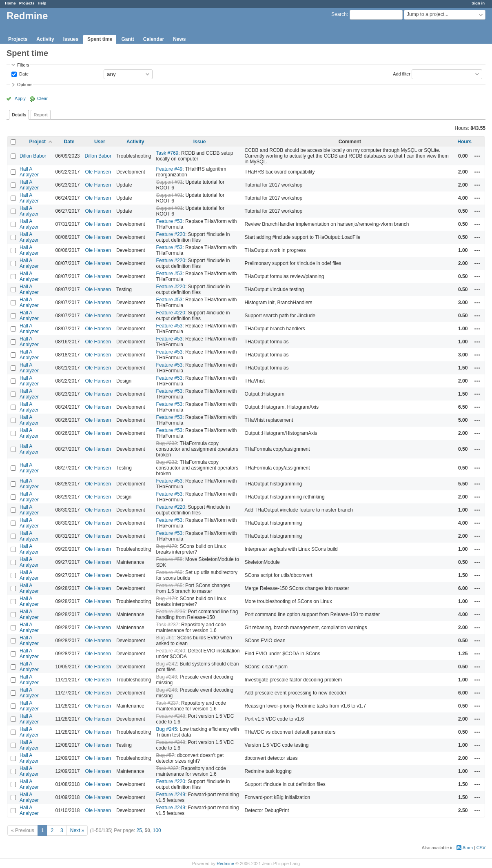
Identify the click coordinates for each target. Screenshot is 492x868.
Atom (468, 848)
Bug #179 (167, 546)
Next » (77, 830)
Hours (464, 142)
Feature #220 (171, 234)
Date (23, 73)
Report (41, 115)
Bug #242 (167, 664)
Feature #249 (171, 795)
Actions (477, 156)
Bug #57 (165, 755)
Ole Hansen (98, 172)
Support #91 (170, 182)
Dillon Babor (33, 156)
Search (339, 14)
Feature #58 (170, 559)
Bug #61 (165, 638)
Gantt (127, 39)
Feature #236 (171, 612)
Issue (200, 142)
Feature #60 (170, 572)
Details (19, 115)
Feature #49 (170, 169)
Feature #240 (171, 651)
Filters (23, 65)
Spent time (100, 39)
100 (157, 830)
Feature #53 (170, 221)
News (179, 39)
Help (42, 3)
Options (25, 85)
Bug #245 (167, 729)
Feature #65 (170, 585)
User (100, 142)
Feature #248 (171, 716)
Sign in (478, 3)
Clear (42, 98)
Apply (20, 98)
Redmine (225, 864)
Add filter (402, 73)
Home (10, 3)
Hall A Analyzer (29, 172)
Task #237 (167, 625)
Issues (71, 39)
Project (37, 142)
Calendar (154, 39)
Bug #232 (167, 443)
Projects (27, 3)
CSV (481, 848)
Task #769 (167, 153)
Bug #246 (167, 677)
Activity (45, 39)
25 (139, 830)
